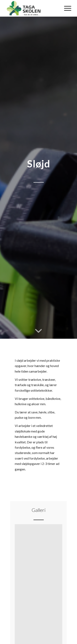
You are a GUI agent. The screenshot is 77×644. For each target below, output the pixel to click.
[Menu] (66, 8)
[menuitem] (66, 8)
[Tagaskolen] (32, 8)
